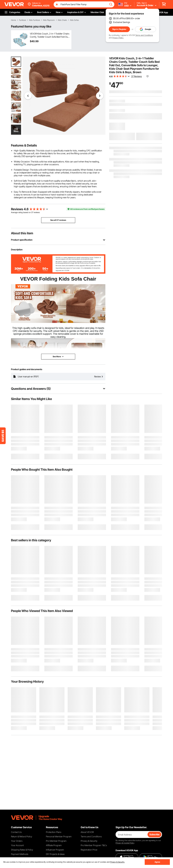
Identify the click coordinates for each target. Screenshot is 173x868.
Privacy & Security (89, 841)
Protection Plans (54, 832)
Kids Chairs (62, 20)
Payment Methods (20, 854)
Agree (157, 862)
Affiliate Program (54, 845)
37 (32, 212)
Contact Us (16, 832)
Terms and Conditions (144, 35)
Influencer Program (55, 850)
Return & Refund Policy (22, 836)
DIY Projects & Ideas (55, 854)
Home (13, 20)
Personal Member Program (59, 836)
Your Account (17, 845)
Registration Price (89, 850)
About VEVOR (87, 832)
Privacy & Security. (117, 862)
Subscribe (154, 834)
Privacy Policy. (118, 38)
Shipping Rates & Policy (22, 850)
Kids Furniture (35, 20)
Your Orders (17, 841)
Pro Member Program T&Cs (94, 845)
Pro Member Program (56, 841)
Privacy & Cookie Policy (125, 843)
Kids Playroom (49, 20)
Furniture (22, 20)
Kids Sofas (74, 20)
